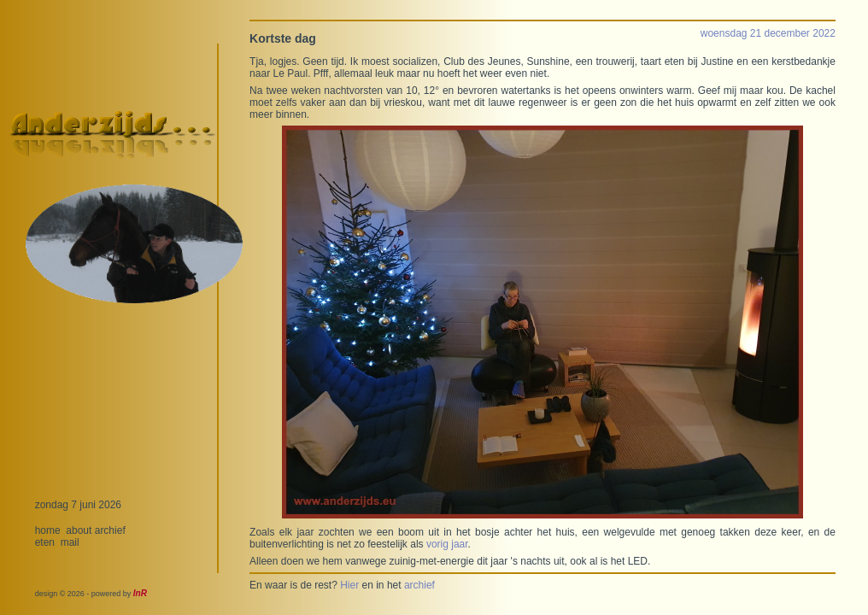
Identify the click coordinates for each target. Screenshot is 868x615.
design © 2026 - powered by (91, 594)
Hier (349, 585)
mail (70, 542)
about (79, 530)
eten (45, 542)
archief (110, 530)
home (48, 530)
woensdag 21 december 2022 (768, 33)
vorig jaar (447, 544)
